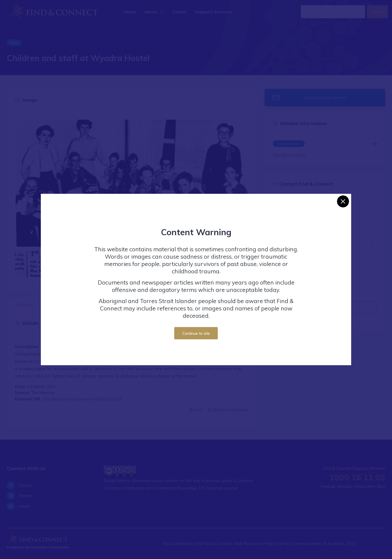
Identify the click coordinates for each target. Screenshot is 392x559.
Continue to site (196, 333)
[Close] (343, 201)
